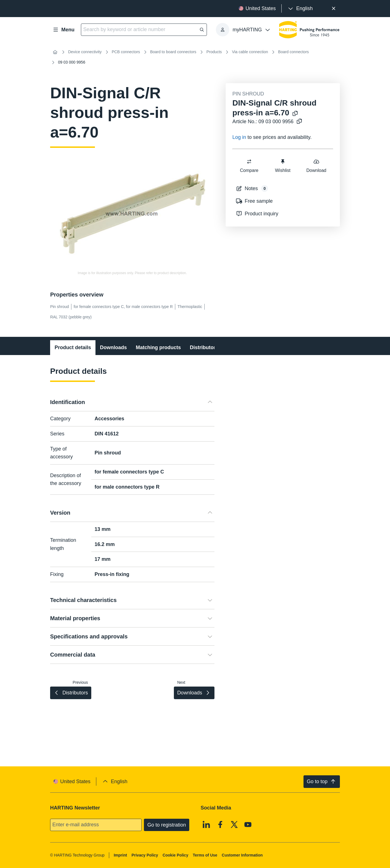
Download (316, 166)
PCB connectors (126, 52)
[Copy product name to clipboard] (295, 114)
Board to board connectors (173, 52)
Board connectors (293, 52)
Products (214, 52)
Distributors (204, 347)
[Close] (334, 9)
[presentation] (300, 9)
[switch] (249, 162)
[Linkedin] (207, 824)
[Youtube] (248, 824)
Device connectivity (85, 52)
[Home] (55, 52)
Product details (73, 347)
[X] (234, 824)
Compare (249, 166)
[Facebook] (220, 824)
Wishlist (283, 166)
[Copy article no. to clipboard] (299, 122)
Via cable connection (250, 52)
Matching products (158, 347)
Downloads (113, 347)
